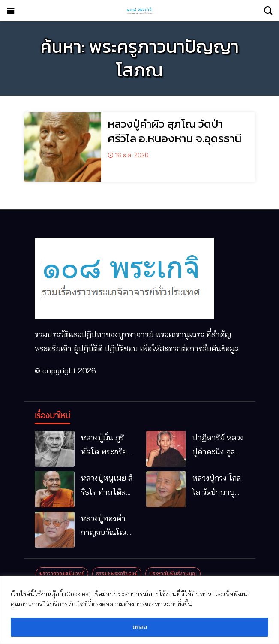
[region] (139, 610)
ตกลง (140, 627)
